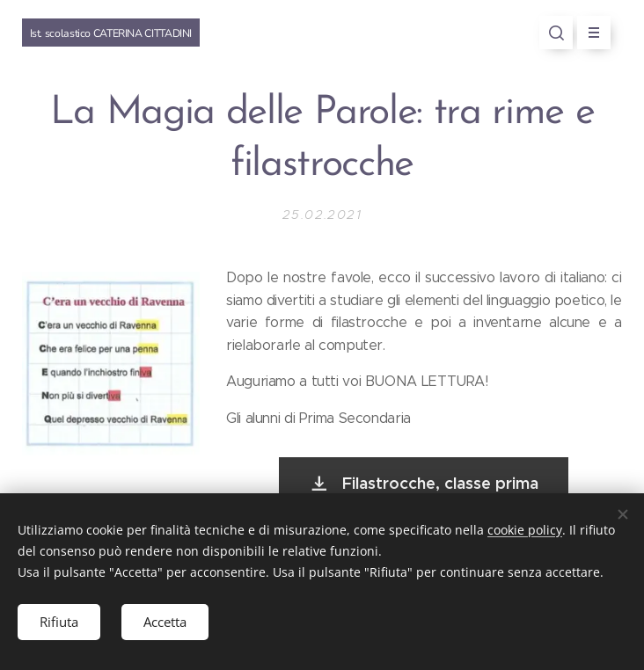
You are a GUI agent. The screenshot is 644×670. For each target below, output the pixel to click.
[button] (556, 33)
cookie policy (525, 530)
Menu (588, 33)
